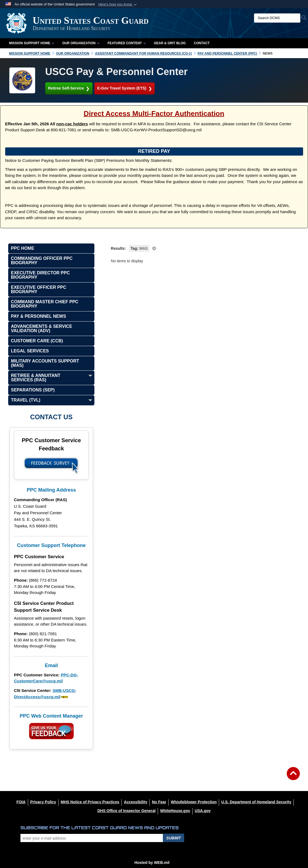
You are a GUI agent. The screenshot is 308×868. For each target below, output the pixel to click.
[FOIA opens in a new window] (21, 802)
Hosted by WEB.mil (152, 863)
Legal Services (30, 351)
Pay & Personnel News (38, 316)
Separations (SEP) (33, 390)
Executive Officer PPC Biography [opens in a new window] (39, 289)
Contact (202, 43)
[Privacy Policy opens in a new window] (43, 802)
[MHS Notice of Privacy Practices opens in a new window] (90, 802)
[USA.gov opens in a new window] (203, 811)
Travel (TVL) (26, 400)
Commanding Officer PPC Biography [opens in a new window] (42, 261)
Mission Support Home (32, 43)
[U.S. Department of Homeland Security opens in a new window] (256, 802)
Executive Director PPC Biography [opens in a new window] (40, 275)
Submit (174, 838)
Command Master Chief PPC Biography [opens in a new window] (45, 304)
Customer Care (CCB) (37, 341)
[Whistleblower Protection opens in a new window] (194, 802)
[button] (118, 4)
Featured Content (127, 43)
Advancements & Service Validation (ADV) (41, 329)
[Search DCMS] (277, 18)
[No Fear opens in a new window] (159, 802)
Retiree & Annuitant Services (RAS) (36, 378)
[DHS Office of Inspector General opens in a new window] (126, 811)
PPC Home (23, 248)
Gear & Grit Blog (170, 43)
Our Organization (81, 43)
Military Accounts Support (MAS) (45, 363)
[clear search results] (205, 248)
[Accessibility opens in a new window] (136, 802)
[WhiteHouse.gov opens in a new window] (175, 811)
